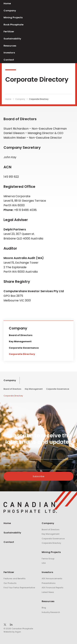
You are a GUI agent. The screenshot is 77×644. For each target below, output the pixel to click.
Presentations (49, 583)
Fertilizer (9, 32)
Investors (9, 53)
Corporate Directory (22, 354)
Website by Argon (12, 632)
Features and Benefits (15, 578)
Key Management (20, 341)
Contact (9, 60)
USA (44, 563)
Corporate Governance (24, 348)
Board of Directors (21, 335)
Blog (44, 608)
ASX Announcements (52, 578)
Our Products (10, 583)
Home (7, 3)
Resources (10, 46)
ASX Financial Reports (53, 588)
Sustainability (12, 39)
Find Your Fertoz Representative (19, 588)
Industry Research (51, 612)
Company (10, 11)
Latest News (48, 592)
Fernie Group (48, 559)
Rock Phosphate (13, 25)
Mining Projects (13, 17)
